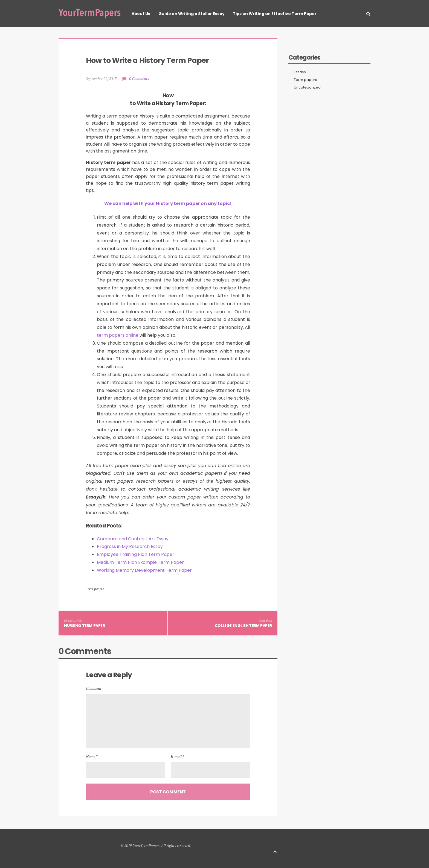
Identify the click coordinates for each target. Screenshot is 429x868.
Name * (92, 756)
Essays (300, 72)
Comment (94, 688)
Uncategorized (307, 87)
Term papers (95, 589)
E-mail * (177, 756)
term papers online (118, 335)
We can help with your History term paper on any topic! (168, 203)
